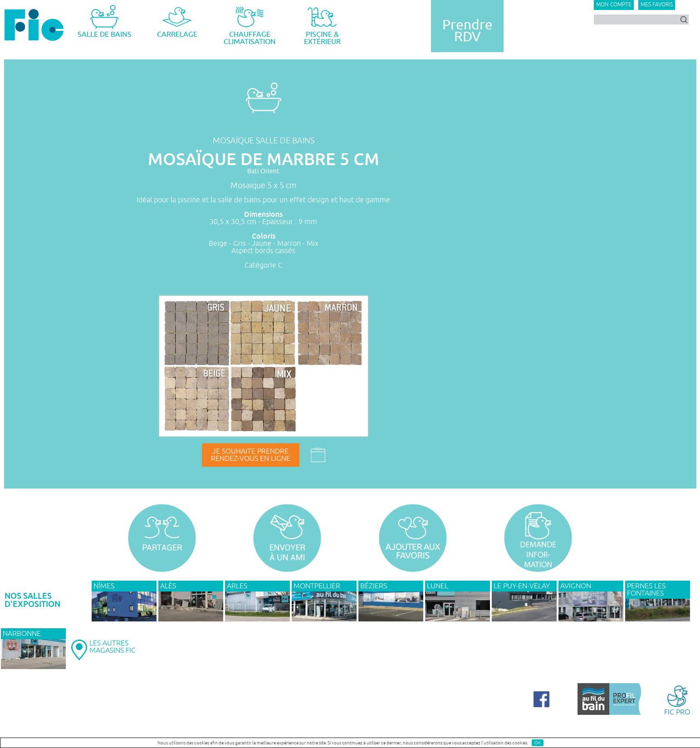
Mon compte (614, 5)
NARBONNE (22, 634)
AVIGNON (576, 586)
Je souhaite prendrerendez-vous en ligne (251, 455)
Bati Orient (263, 171)
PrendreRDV (467, 31)
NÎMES (104, 586)
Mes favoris (657, 5)
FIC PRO (677, 700)
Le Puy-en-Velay (522, 586)
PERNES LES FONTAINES (646, 590)
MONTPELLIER (317, 586)
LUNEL (438, 586)
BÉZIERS (374, 586)
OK (538, 743)
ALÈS (168, 586)
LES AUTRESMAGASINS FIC (113, 647)
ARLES (237, 586)
